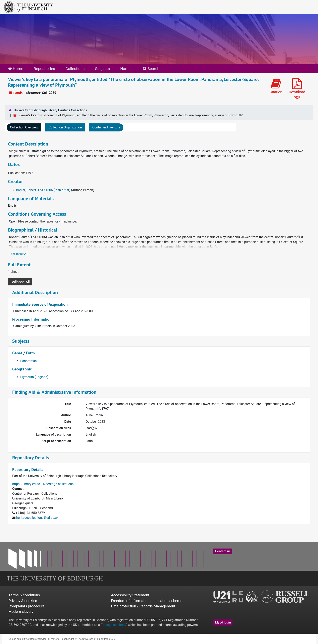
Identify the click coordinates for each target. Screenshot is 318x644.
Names (126, 69)
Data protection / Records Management (143, 606)
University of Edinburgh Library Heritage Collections (50, 110)
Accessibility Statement (130, 595)
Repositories (44, 69)
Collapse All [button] (20, 282)
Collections (75, 69)
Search (151, 69)
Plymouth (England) (34, 377)
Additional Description (35, 292)
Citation (276, 86)
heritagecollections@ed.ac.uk (37, 518)
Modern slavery (21, 612)
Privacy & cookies (23, 601)
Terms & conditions (24, 595)
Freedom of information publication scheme (147, 601)
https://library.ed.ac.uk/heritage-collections (43, 484)
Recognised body (114, 625)
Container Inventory (106, 127)
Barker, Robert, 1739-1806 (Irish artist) (43, 190)
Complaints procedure (26, 606)
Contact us (223, 551)
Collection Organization (65, 127)
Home (16, 69)
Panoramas (28, 361)
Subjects (102, 69)
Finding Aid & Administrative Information (54, 392)
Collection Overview (24, 127)
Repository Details (31, 458)
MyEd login (223, 622)
